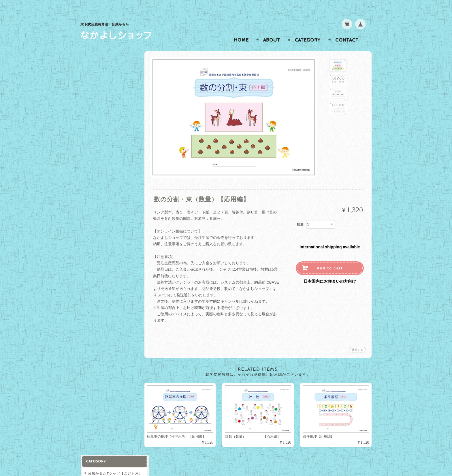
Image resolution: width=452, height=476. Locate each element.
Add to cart (330, 257)
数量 (300, 213)
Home (241, 29)
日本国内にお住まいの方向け (330, 270)
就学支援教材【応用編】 (108, 103)
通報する (357, 339)
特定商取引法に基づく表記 (110, 210)
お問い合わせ (99, 188)
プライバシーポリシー (106, 199)
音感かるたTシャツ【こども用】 (111, 61)
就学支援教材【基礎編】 (108, 92)
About (272, 29)
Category (308, 29)
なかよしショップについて (110, 176)
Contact (347, 29)
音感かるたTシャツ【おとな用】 (111, 78)
